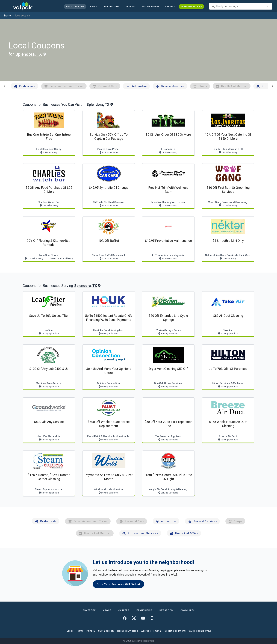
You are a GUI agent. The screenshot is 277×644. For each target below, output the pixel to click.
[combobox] (241, 6)
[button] (151, 7)
